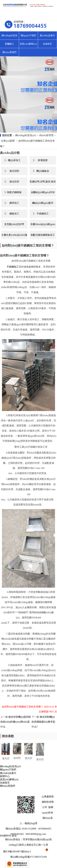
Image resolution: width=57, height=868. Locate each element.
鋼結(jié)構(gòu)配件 (43, 203)
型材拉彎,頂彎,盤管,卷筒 (43, 182)
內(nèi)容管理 (46, 135)
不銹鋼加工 (43, 214)
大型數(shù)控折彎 (14, 224)
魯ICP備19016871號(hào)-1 (17, 851)
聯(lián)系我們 (9, 52)
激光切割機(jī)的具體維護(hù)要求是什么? (43, 722)
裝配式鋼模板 (14, 192)
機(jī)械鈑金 (43, 171)
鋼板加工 (14, 214)
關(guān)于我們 (28, 35)
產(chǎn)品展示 (47, 35)
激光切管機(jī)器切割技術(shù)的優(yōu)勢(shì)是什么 (16, 722)
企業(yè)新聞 (8, 141)
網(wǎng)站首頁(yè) (9, 37)
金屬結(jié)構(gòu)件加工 (43, 194)
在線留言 (47, 44)
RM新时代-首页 (8, 836)
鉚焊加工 (14, 203)
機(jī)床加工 (14, 160)
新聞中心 (9, 44)
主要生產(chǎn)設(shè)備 (14, 235)
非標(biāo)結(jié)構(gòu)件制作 (43, 226)
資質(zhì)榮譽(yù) (28, 44)
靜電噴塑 (43, 160)
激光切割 (14, 171)
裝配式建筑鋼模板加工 (43, 235)
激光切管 (14, 182)
